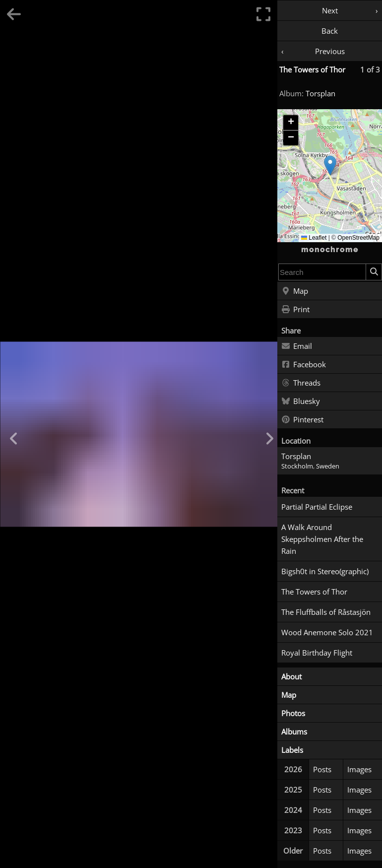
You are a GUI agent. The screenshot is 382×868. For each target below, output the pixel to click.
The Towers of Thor (312, 69)
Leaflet (314, 238)
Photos (293, 713)
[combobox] (322, 272)
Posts (322, 769)
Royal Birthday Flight (317, 653)
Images (359, 769)
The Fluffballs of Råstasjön (326, 612)
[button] (330, 166)
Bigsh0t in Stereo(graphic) (325, 571)
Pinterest (302, 420)
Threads (301, 383)
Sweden (328, 466)
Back (330, 31)
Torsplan (320, 93)
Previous (330, 51)
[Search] (374, 272)
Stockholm (297, 466)
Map (295, 291)
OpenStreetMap (358, 238)
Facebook (304, 365)
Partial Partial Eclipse (317, 507)
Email (297, 346)
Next (330, 10)
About (291, 676)
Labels (292, 750)
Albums (294, 732)
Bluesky (301, 401)
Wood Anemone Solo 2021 (327, 632)
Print (295, 310)
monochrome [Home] (330, 250)
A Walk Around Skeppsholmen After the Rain (322, 539)
